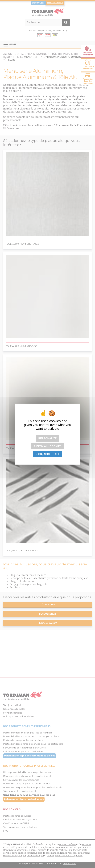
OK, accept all (47, 454)
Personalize (48, 438)
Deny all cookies (47, 446)
